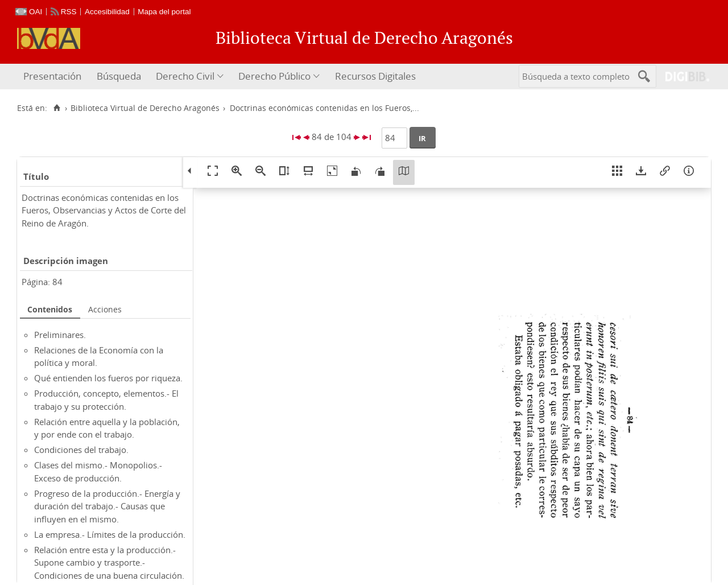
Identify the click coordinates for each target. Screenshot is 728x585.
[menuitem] (54, 77)
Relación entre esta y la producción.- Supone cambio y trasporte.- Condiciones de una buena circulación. (109, 563)
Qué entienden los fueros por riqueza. (108, 378)
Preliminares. (60, 335)
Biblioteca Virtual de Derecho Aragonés (145, 108)
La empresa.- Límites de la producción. (110, 534)
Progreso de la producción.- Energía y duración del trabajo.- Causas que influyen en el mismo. (107, 506)
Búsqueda (119, 76)
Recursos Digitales (375, 76)
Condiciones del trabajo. (81, 450)
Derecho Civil (185, 76)
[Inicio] (57, 108)
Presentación (52, 76)
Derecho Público (274, 76)
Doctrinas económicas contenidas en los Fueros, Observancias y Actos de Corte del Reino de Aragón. (104, 210)
